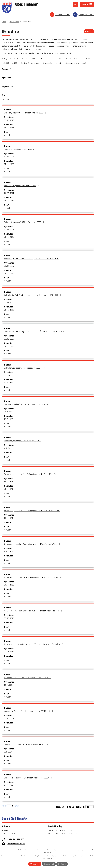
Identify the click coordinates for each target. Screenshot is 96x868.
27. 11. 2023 (9, 718)
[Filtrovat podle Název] (48, 73)
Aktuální (8, 135)
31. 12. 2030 (9, 273)
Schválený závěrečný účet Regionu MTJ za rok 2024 (28, 404)
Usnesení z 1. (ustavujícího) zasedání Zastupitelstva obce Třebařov (34, 644)
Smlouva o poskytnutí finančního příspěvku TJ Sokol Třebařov (32, 474)
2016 (16, 59)
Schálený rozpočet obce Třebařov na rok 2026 (26, 113)
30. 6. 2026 (9, 383)
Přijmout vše (35, 864)
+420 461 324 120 (63, 15)
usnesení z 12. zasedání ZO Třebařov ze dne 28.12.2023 (29, 744)
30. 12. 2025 (9, 120)
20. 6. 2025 (9, 412)
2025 (7, 63)
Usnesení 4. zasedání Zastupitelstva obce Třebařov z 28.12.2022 (33, 611)
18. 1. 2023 (8, 518)
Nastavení (62, 864)
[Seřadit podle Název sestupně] (10, 69)
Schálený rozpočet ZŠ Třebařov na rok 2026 (25, 222)
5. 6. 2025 (8, 375)
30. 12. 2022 (9, 618)
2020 (51, 59)
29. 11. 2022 (9, 585)
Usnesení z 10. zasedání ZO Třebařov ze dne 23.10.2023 (29, 677)
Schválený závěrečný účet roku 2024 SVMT (24, 441)
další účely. (48, 852)
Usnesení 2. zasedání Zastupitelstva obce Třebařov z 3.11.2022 (33, 544)
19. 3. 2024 (9, 785)
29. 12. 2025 (9, 193)
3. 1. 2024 (8, 752)
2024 (88, 59)
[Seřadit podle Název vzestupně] (10, 68)
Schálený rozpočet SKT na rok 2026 (21, 149)
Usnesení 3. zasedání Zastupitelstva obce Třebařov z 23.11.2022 (33, 577)
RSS (89, 31)
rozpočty (49, 63)
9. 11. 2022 (9, 551)
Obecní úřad (14, 22)
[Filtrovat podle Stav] (48, 99)
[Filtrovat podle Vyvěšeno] (48, 82)
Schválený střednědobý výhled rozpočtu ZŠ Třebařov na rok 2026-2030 (36, 331)
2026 (16, 63)
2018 (33, 59)
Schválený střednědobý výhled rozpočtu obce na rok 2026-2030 (33, 258)
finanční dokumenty (32, 63)
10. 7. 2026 (9, 419)
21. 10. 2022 (9, 652)
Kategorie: (6, 58)
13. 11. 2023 (9, 685)
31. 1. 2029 (8, 489)
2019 (42, 59)
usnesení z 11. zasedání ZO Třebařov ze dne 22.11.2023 (29, 711)
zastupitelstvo (73, 63)
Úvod (4, 22)
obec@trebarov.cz (86, 15)
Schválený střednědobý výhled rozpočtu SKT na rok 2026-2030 (33, 295)
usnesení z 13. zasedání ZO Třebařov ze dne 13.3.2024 (29, 778)
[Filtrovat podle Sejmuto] (48, 91)
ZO (85, 63)
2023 (79, 59)
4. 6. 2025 (8, 448)
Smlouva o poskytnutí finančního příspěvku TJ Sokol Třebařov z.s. (34, 510)
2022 (69, 59)
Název (6, 69)
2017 (25, 59)
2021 (60, 59)
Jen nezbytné (49, 864)
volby (60, 63)
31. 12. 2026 (9, 128)
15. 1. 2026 (8, 481)
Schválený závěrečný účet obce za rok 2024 (25, 368)
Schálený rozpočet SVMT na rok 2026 (22, 186)
